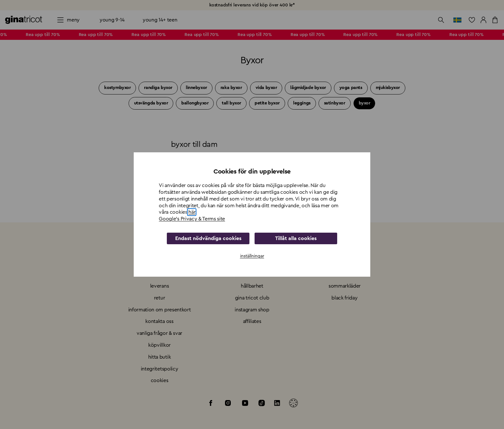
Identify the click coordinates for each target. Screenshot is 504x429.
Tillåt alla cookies (296, 238)
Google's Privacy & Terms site (192, 219)
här (192, 212)
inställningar (252, 256)
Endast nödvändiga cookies (208, 238)
